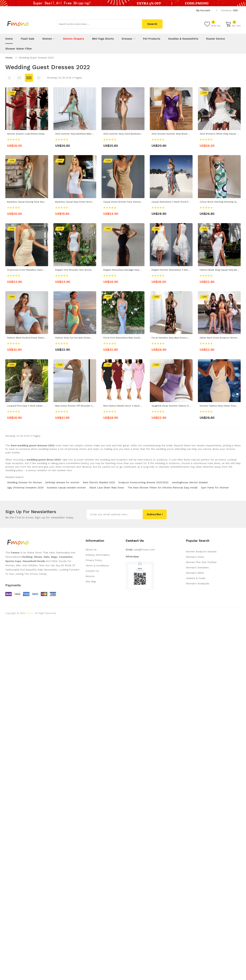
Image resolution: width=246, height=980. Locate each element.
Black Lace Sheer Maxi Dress (107, 488)
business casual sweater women (66, 488)
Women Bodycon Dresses (201, 551)
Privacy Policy (94, 560)
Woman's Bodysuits (198, 583)
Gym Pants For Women (215, 488)
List (39, 78)
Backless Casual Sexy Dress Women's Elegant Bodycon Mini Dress (91, 202)
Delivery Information (98, 555)
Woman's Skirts (195, 573)
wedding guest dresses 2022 (36, 58)
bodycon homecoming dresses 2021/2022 (143, 482)
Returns (90, 576)
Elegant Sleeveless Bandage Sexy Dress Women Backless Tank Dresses (142, 270)
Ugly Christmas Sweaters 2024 (25, 488)
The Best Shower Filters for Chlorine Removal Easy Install (163, 488)
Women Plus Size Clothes (201, 562)
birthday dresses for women (62, 482)
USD (237, 10)
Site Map (91, 581)
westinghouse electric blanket (190, 482)
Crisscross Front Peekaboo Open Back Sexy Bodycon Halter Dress (43, 270)
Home (9, 58)
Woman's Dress (195, 557)
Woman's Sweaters (197, 567)
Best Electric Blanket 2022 (99, 482)
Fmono (30, 613)
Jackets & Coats (196, 578)
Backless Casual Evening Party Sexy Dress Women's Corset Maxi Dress (45, 202)
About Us (91, 550)
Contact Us (92, 571)
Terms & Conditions (97, 566)
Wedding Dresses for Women (24, 482)
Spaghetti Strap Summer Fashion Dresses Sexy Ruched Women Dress (189, 406)
